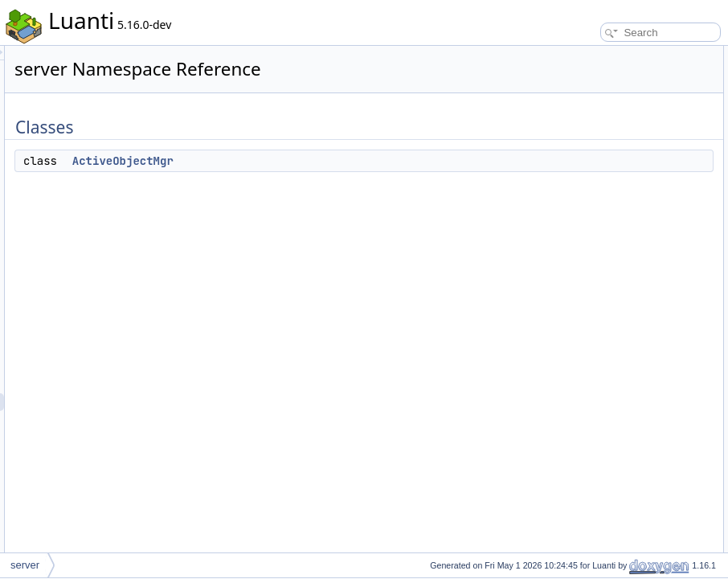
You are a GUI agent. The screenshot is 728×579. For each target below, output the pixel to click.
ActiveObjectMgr (324, 161)
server (25, 565)
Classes (566, 55)
